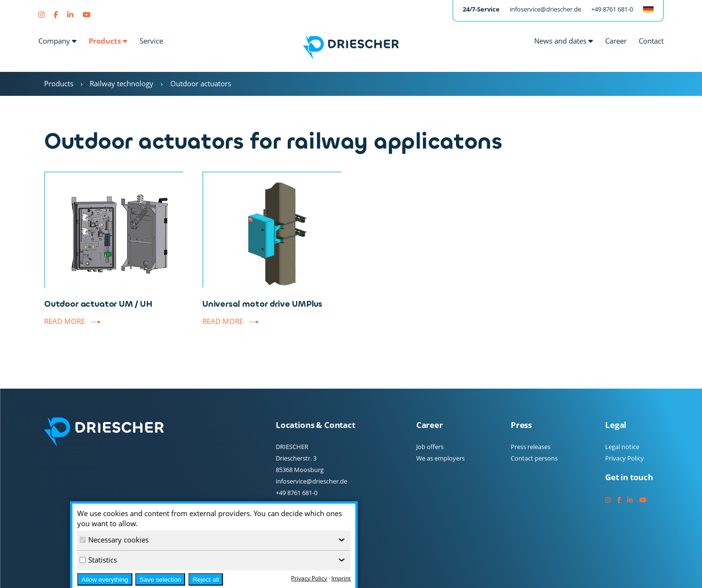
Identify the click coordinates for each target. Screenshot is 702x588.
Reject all (206, 580)
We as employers (440, 458)
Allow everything (105, 580)
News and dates (564, 41)
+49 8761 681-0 (612, 9)
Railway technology (122, 83)
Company (58, 41)
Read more (64, 321)
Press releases (531, 447)
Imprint (341, 578)
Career (616, 41)
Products (108, 41)
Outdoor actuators (201, 83)
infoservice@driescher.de (545, 9)
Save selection (160, 580)
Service (151, 41)
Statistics (98, 560)
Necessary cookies (114, 540)
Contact (651, 41)
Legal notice (622, 447)
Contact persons (534, 458)
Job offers (430, 447)
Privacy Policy (625, 458)
